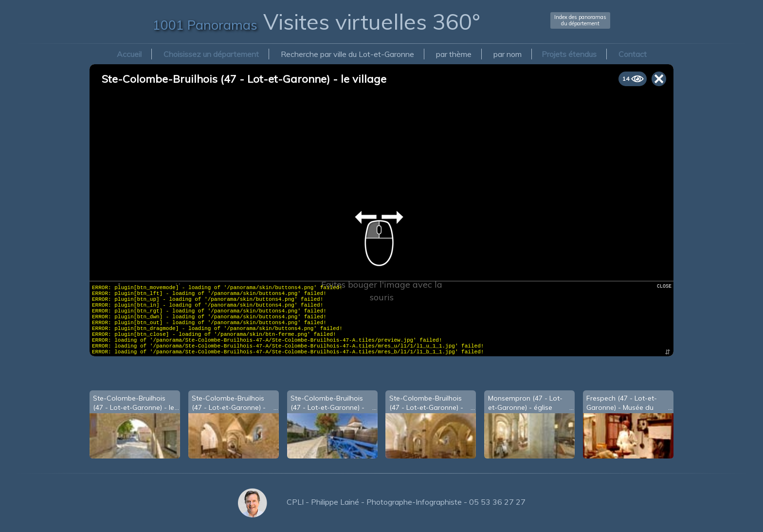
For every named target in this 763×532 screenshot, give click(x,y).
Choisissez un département (211, 54)
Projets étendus (569, 54)
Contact (633, 54)
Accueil (129, 54)
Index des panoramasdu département (580, 20)
